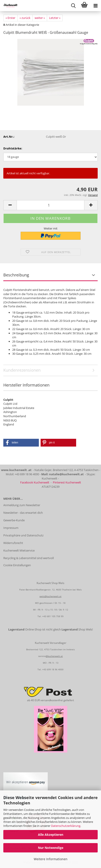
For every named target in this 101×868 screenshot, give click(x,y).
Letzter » (55, 18)
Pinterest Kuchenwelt (67, 482)
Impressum (11, 528)
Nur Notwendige (51, 848)
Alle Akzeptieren (51, 835)
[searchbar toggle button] (73, 6)
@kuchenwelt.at (54, 656)
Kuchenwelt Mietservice (19, 550)
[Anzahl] (50, 205)
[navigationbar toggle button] (95, 6)
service (42, 656)
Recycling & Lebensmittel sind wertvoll (29, 558)
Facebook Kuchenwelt (35, 482)
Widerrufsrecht (13, 543)
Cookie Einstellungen (17, 565)
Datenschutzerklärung (66, 826)
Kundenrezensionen (22, 370)
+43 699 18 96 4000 (53, 669)
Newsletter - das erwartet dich (23, 513)
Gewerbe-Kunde (14, 520)
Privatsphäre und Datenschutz (23, 535)
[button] (10, 205)
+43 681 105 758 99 (53, 616)
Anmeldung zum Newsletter (22, 505)
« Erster (10, 18)
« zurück (25, 18)
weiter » (40, 18)
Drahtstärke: (13, 148)
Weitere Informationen (51, 859)
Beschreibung (16, 275)
